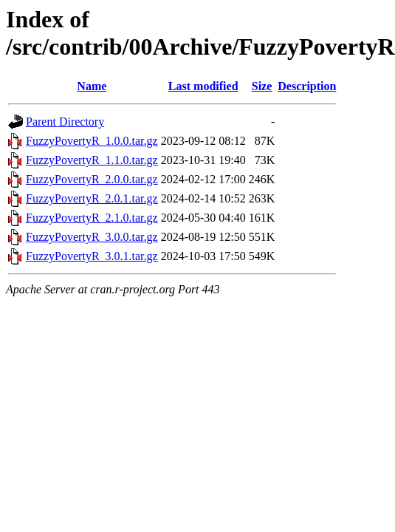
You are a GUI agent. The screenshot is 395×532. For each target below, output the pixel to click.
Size (262, 86)
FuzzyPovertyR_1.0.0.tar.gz (92, 141)
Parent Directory (65, 122)
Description (307, 86)
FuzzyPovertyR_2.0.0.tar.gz (92, 179)
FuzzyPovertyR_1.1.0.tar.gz (92, 160)
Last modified (203, 86)
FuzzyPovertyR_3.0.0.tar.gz (92, 237)
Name (92, 86)
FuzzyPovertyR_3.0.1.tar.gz (92, 256)
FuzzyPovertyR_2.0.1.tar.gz (92, 198)
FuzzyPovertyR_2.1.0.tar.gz (92, 218)
